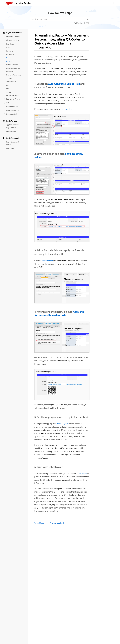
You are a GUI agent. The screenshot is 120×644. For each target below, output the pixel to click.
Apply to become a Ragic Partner (13, 126)
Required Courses (13, 36)
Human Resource (12, 65)
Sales (8, 47)
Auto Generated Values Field (64, 84)
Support (9, 78)
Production (10, 58)
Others (9, 92)
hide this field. (67, 109)
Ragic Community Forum (13, 143)
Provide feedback (57, 523)
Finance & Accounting (13, 75)
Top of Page (39, 523)
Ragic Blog (10, 148)
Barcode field (48, 261)
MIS (8, 85)
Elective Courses (12, 40)
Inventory (10, 51)
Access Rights (62, 424)
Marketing (10, 71)
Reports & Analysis (12, 95)
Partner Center (12, 131)
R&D (8, 89)
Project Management (13, 68)
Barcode (9, 61)
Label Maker (82, 474)
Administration (11, 82)
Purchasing (10, 54)
